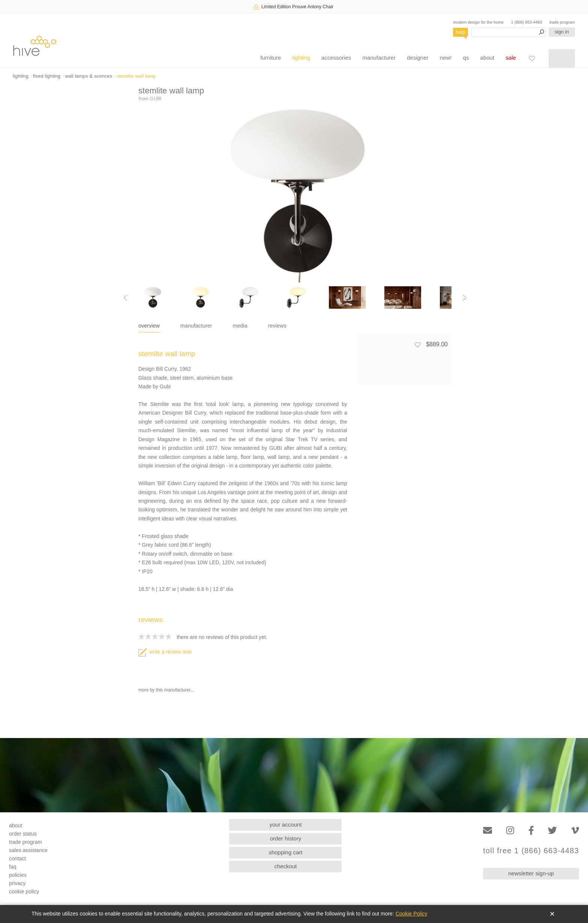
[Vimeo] (575, 831)
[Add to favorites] (417, 344)
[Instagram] (510, 831)
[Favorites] (532, 58)
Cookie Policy (412, 914)
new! (446, 58)
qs (466, 58)
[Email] (487, 831)
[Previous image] (125, 298)
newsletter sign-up (531, 873)
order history (286, 838)
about (487, 58)
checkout (285, 866)
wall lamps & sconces (88, 76)
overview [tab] (149, 326)
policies (18, 875)
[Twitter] (552, 831)
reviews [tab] (277, 326)
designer (418, 58)
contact (17, 858)
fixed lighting (47, 76)
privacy (17, 883)
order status (23, 834)
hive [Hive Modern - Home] (34, 46)
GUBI (155, 98)
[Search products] (508, 32)
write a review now (165, 652)
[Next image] (465, 298)
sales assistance (28, 850)
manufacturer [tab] (196, 326)
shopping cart (285, 852)
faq (13, 867)
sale (511, 58)
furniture (271, 58)
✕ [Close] (552, 914)
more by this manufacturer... (166, 690)
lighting (301, 58)
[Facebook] (531, 831)
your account (286, 825)
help (461, 32)
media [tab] (240, 326)
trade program (562, 22)
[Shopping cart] (562, 59)
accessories (336, 58)
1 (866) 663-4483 (527, 22)
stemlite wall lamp (136, 76)
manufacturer (379, 58)
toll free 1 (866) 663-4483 (531, 851)
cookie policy (24, 891)
